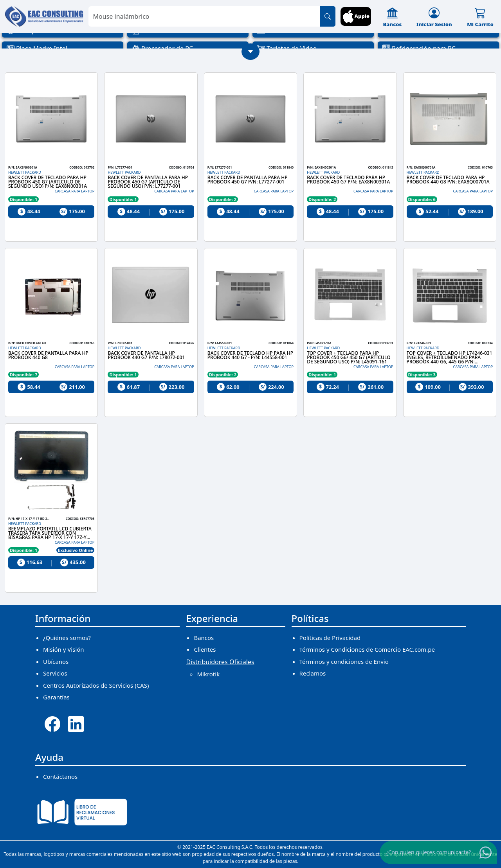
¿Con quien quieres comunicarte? (429, 852)
